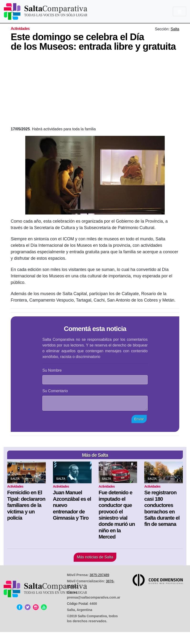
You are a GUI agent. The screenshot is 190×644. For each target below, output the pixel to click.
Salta (175, 29)
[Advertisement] (100, 90)
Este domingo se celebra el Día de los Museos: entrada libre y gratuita (93, 42)
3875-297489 (100, 575)
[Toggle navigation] (180, 11)
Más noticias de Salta (95, 557)
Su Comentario (55, 391)
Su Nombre (52, 370)
